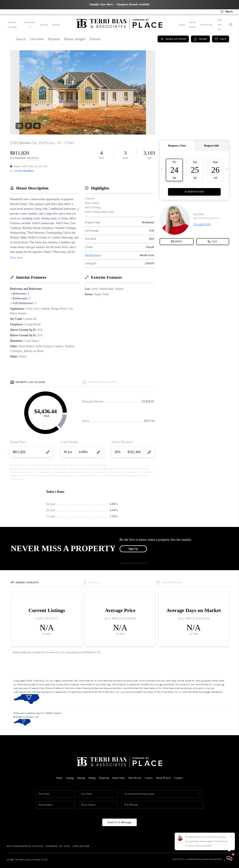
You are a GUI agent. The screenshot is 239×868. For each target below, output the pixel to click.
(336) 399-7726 (81, 842)
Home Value (183, 22)
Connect (179, 774)
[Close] (231, 836)
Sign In (227, 12)
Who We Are (216, 22)
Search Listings (14, 22)
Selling (62, 22)
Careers (149, 774)
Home (59, 774)
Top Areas (35, 22)
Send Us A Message (119, 818)
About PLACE (164, 774)
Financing (199, 22)
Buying (50, 22)
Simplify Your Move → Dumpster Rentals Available (119, 4)
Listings (69, 774)
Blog (169, 22)
